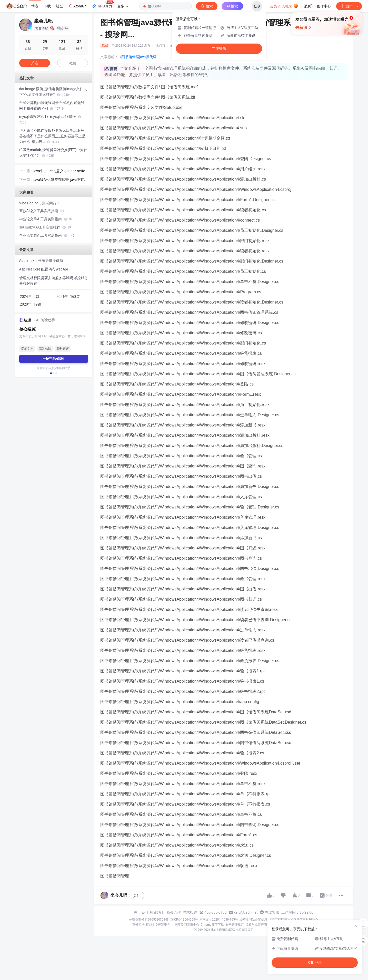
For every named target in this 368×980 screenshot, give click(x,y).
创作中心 (324, 6)
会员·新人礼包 (284, 6)
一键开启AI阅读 (54, 359)
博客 (35, 6)
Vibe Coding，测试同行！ (40, 203)
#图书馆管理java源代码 (138, 57)
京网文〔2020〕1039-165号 (219, 920)
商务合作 (174, 912)
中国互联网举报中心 (185, 925)
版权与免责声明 (256, 925)
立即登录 (219, 49)
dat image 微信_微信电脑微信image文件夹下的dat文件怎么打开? (53, 92)
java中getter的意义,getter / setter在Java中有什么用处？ (60, 171)
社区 (59, 6)
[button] (51, 373)
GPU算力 (103, 5)
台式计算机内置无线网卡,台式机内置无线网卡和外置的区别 (52, 106)
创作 (349, 6)
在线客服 (272, 912)
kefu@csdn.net (246, 912)
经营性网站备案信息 (253, 920)
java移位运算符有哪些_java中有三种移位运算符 (61, 180)
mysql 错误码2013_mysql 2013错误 (50, 119)
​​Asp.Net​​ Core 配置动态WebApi (44, 269)
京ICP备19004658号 (184, 920)
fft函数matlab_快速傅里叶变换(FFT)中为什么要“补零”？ (53, 153)
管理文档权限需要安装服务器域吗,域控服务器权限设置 (54, 281)
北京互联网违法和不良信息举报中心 (293, 920)
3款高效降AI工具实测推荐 (45, 227)
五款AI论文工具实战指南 (43, 211)
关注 (137, 896)
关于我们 (141, 912)
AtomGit (77, 6)
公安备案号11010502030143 (149, 920)
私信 (73, 63)
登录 (257, 6)
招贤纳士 (157, 912)
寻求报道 (190, 912)
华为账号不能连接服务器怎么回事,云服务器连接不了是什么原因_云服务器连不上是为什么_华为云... (52, 136)
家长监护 (138, 925)
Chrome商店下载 (212, 925)
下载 (47, 6)
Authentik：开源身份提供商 (41, 260)
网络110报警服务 (158, 925)
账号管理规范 (235, 925)
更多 (123, 6)
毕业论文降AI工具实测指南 (46, 219)
